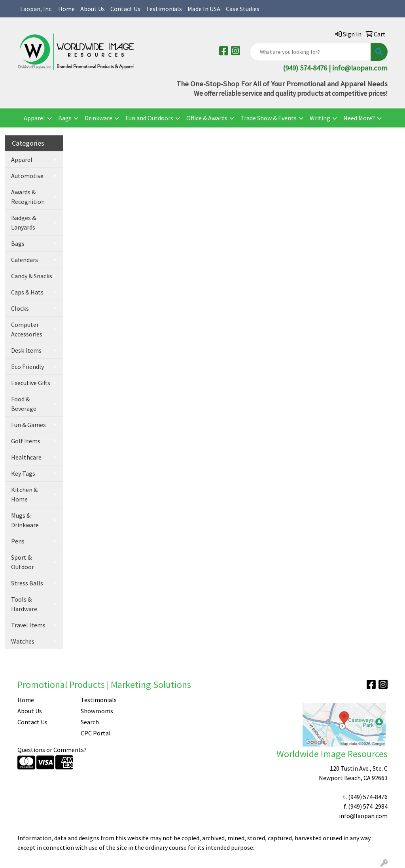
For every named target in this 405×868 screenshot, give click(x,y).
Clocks (20, 308)
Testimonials (164, 9)
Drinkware (98, 118)
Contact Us (125, 9)
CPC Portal (96, 733)
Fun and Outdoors (149, 118)
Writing (320, 118)
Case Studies (243, 9)
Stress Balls (27, 583)
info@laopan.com (360, 68)
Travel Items (28, 625)
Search (90, 722)
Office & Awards (207, 118)
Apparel (34, 118)
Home (66, 9)
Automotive (27, 176)
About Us (93, 9)
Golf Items (26, 441)
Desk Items (26, 350)
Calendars (25, 260)
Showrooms (97, 711)
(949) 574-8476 (368, 797)
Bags (65, 118)
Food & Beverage (24, 404)
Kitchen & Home (24, 494)
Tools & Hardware (24, 604)
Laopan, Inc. (36, 9)
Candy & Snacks (32, 276)
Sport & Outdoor (23, 562)
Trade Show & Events (269, 118)
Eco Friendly (27, 367)
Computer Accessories (27, 329)
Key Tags (23, 473)
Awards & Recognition (28, 197)
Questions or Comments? (52, 750)
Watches (23, 641)
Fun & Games (28, 425)
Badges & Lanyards (24, 222)
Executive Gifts (31, 383)
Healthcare (26, 457)
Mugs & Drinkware (25, 520)
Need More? (359, 118)
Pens (18, 541)
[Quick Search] (310, 52)
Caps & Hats (27, 292)
